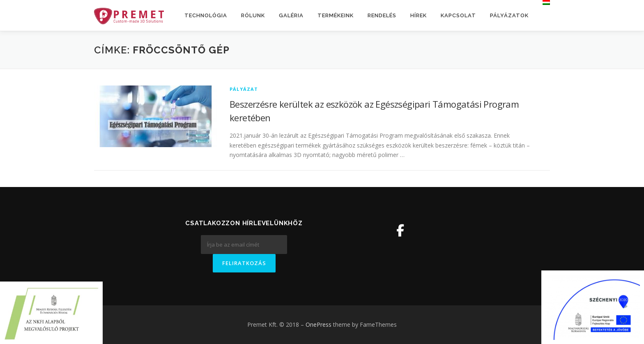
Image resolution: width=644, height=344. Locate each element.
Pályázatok (509, 15)
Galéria (291, 15)
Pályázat (244, 89)
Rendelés (382, 15)
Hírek (419, 15)
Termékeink (336, 15)
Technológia (206, 15)
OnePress (319, 324)
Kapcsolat (458, 15)
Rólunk (253, 15)
